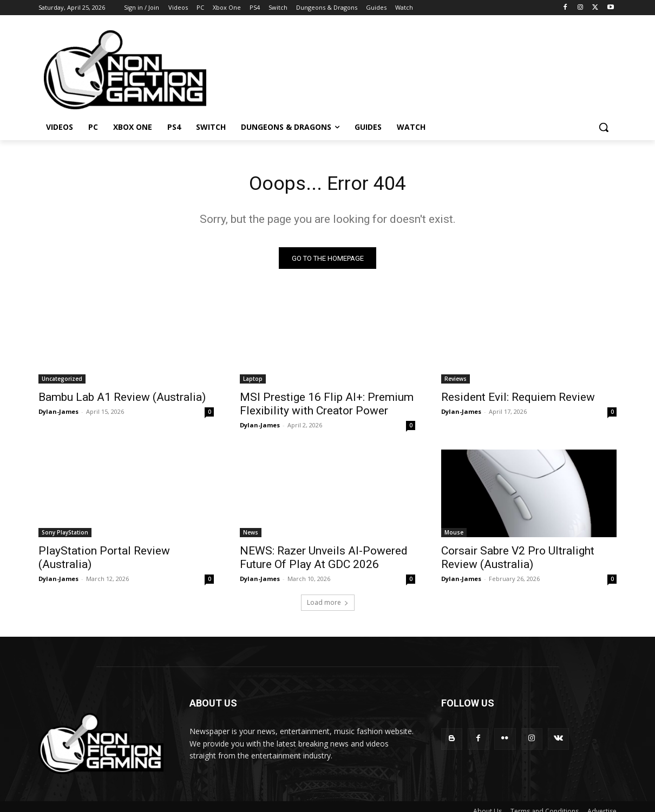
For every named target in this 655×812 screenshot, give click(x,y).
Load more (328, 606)
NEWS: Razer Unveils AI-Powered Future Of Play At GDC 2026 (324, 561)
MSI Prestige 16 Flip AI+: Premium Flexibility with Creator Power (327, 407)
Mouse (454, 536)
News (251, 536)
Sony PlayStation (65, 536)
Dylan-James (58, 415)
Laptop (253, 382)
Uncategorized (62, 382)
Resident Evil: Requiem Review (518, 400)
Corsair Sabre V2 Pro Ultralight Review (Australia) (518, 561)
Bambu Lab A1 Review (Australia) (122, 400)
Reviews (456, 382)
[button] (604, 127)
